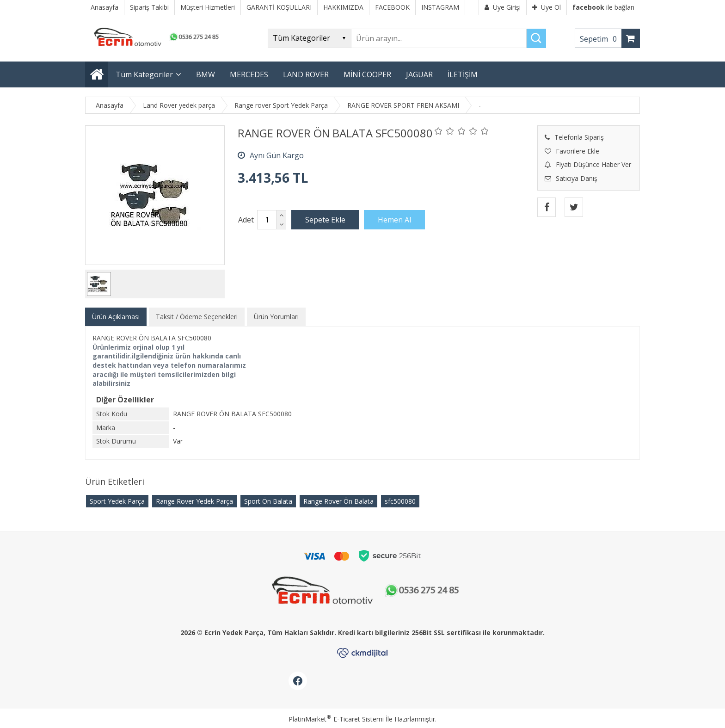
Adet (246, 220)
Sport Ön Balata (268, 501)
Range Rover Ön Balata (338, 501)
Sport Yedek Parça (117, 501)
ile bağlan (603, 7)
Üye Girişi (503, 7)
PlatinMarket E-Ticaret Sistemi (336, 719)
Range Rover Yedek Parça (194, 501)
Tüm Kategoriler (144, 74)
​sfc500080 (400, 501)
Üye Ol (547, 7)
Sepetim (601, 39)
